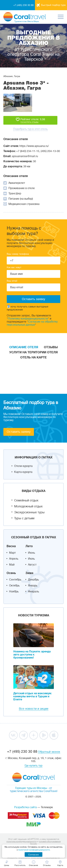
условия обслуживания (50, 841)
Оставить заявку (19, 432)
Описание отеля (24, 347)
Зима (29, 573)
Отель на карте (33, 357)
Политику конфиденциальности (28, 319)
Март (12, 553)
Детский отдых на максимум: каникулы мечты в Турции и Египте (33, 696)
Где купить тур (33, 766)
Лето (29, 546)
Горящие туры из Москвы (31, 788)
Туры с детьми (24, 518)
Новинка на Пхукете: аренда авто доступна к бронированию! (32, 655)
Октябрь (14, 586)
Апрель (14, 559)
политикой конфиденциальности (34, 850)
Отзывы (51, 347)
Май (12, 565)
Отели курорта (23, 466)
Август (32, 565)
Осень (11, 573)
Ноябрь (14, 592)
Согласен (33, 855)
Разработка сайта (25, 807)
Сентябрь (15, 580)
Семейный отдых (26, 500)
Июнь (31, 553)
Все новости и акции (34, 709)
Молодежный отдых (28, 506)
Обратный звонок (49, 752)
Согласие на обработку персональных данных (32, 323)
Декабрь (33, 580)
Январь (33, 586)
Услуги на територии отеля (33, 352)
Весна (11, 546)
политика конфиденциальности (22, 841)
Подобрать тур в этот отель (30, 129)
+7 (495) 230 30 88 (23, 5)
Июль (31, 559)
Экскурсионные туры (29, 512)
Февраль (33, 592)
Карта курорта (23, 472)
